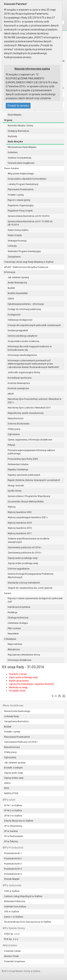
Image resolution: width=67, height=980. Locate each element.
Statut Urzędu (15, 235)
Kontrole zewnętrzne (18, 388)
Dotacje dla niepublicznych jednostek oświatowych (34, 325)
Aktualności (14, 649)
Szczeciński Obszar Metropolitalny (26, 502)
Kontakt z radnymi (13, 768)
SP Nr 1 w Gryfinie (13, 805)
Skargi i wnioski (16, 486)
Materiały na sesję (18, 687)
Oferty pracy (14, 429)
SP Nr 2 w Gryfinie (13, 810)
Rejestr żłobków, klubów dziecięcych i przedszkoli (34, 480)
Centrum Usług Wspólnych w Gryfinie (23, 896)
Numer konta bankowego (17, 711)
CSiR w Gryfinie (12, 891)
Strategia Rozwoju (17, 241)
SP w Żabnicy (11, 841)
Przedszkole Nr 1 (13, 853)
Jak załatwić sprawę (18, 277)
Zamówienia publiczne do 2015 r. (25, 553)
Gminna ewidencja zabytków (23, 336)
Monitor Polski (12, 956)
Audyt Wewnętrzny (17, 283)
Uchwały (12, 246)
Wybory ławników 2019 (20, 523)
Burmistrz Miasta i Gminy (20, 125)
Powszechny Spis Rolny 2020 (23, 459)
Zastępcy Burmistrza (18, 131)
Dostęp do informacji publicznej (24, 309)
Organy (8, 120)
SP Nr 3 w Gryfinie (13, 816)
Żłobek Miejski (12, 879)
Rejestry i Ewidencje (18, 469)
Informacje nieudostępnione (22, 355)
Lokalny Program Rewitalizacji (23, 184)
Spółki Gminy (15, 491)
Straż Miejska (15, 115)
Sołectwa (13, 152)
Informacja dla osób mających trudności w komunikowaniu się (30, 348)
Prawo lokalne (11, 168)
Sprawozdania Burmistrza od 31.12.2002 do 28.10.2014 (30, 223)
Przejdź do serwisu (18, 106)
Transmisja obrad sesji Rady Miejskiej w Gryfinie (29, 262)
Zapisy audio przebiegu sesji (23, 558)
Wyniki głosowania (19, 681)
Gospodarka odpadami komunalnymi (27, 179)
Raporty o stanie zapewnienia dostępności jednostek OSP (35, 600)
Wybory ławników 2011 (20, 533)
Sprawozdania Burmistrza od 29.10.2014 (28, 216)
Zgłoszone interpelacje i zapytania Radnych (31, 684)
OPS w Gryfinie (12, 912)
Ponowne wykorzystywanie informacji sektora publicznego (31, 452)
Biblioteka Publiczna (15, 901)
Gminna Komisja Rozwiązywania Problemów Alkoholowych (31, 576)
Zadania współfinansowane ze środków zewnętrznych (28, 540)
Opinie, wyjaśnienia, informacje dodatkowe (30, 440)
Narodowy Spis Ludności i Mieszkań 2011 (29, 408)
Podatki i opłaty (16, 195)
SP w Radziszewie (13, 836)
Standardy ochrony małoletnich (24, 583)
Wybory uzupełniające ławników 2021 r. (28, 517)
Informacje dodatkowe (19, 660)
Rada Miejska (15, 142)
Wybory (12, 507)
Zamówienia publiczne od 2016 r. (25, 547)
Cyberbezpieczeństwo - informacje (26, 304)
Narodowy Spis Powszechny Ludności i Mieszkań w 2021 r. (34, 401)
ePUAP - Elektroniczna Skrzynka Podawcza (26, 267)
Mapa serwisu (15, 644)
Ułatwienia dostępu (18, 623)
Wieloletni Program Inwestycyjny (24, 251)
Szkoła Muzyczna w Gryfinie (19, 821)
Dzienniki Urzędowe (14, 961)
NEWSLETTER (11, 793)
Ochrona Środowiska (19, 424)
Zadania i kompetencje (19, 158)
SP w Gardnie (11, 831)
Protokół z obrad (18, 674)
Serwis (8, 593)
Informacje (10, 272)
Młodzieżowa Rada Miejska (22, 147)
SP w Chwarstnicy (13, 826)
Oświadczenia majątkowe (21, 163)
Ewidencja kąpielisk (18, 330)
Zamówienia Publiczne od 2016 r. (21, 742)
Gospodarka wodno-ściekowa (23, 341)
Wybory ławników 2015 (20, 528)
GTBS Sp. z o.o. (12, 934)
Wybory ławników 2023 (20, 512)
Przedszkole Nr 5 (13, 874)
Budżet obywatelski (18, 293)
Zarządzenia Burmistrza (16, 721)
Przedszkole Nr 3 (13, 864)
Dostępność (14, 315)
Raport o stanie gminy (19, 200)
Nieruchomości (16, 418)
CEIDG (11, 299)
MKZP (11, 394)
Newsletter (13, 634)
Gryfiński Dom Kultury (15, 907)
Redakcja (13, 612)
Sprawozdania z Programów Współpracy (29, 496)
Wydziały (12, 136)
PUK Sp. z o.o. (11, 939)
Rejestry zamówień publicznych (24, 475)
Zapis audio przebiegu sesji (23, 677)
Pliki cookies (14, 628)
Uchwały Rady (11, 716)
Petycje (11, 445)
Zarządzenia (14, 257)
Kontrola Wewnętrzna (19, 383)
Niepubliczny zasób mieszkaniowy (26, 413)
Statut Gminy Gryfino (18, 230)
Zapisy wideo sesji (14, 778)
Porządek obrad (17, 691)
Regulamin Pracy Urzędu (20, 211)
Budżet (11, 288)
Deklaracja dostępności (20, 320)
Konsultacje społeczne (20, 378)
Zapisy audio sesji (13, 773)
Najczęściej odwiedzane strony (24, 655)
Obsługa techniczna (18, 618)
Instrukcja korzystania (19, 607)
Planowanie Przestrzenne (21, 189)
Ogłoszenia (14, 434)
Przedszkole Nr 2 (13, 858)
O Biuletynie (10, 639)
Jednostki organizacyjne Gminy (24, 372)
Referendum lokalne (18, 464)
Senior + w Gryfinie (14, 917)
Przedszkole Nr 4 (13, 869)
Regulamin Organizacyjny (21, 205)
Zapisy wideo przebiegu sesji (23, 563)
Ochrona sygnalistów (19, 569)
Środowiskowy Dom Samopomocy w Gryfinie (28, 922)
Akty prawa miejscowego (21, 174)
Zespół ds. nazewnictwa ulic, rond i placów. (30, 588)
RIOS (7, 788)
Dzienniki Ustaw (12, 951)
